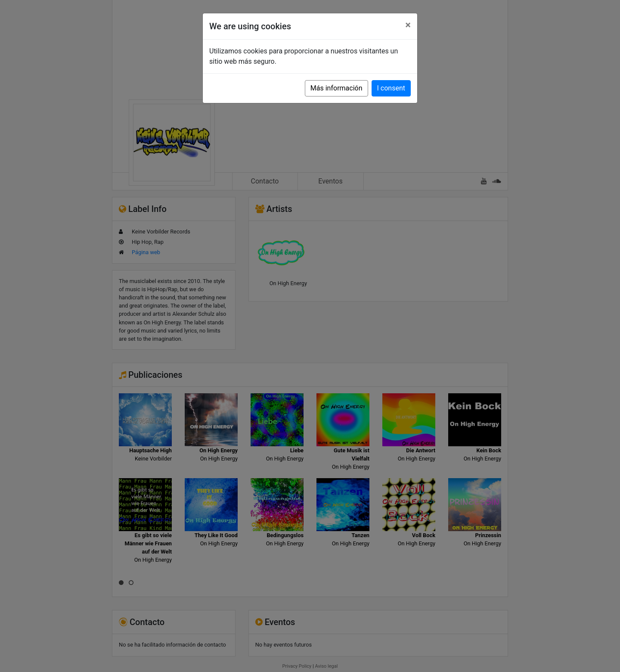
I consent (391, 88)
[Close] (408, 25)
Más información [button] (336, 88)
